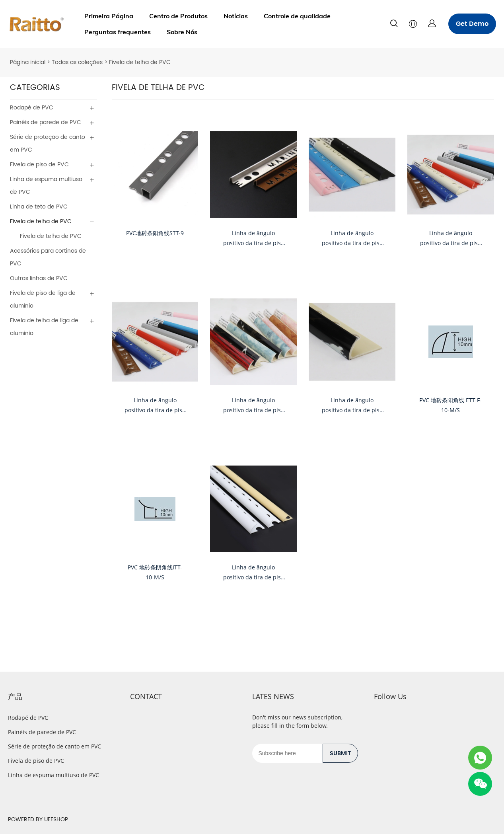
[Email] (287, 753)
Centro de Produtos (178, 16)
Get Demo (472, 24)
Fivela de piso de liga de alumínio (43, 299)
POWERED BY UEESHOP (38, 819)
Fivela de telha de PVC (140, 62)
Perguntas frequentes (118, 32)
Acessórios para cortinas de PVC (48, 257)
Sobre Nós (182, 32)
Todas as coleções (77, 62)
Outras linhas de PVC (39, 278)
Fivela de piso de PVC (39, 165)
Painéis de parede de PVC (46, 122)
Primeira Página (109, 16)
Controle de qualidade (297, 16)
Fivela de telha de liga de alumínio (44, 327)
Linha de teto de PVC (39, 207)
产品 (15, 696)
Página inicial (28, 62)
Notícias (236, 16)
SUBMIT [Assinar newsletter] (340, 753)
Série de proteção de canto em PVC (48, 143)
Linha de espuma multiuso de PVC (46, 186)
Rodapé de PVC (32, 108)
